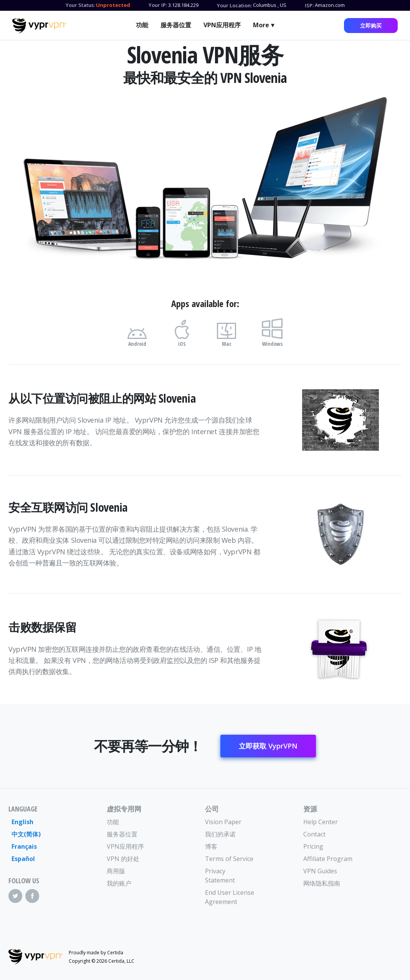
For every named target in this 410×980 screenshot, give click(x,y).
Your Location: (234, 5)
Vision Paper (223, 822)
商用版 (116, 871)
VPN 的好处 (123, 859)
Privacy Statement (220, 876)
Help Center (321, 822)
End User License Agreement (230, 897)
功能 (142, 25)
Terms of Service (229, 859)
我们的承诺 (220, 834)
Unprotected (113, 5)
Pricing (313, 846)
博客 (211, 846)
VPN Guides (320, 871)
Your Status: (80, 5)
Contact (314, 834)
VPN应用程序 (222, 25)
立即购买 (371, 26)
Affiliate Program (328, 859)
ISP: (309, 5)
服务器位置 (176, 25)
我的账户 (119, 883)
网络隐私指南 (322, 883)
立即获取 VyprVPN (268, 746)
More (261, 25)
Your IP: (158, 5)
